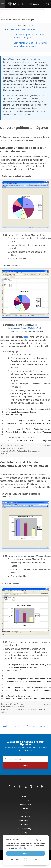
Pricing (25, 808)
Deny (36, 859)
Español (35, 4)
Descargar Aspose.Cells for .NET (26, 328)
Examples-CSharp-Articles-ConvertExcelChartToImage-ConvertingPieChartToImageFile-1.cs (17, 448)
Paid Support (25, 824)
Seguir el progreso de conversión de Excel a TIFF (23, 726)
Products (25, 800)
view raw (46, 446)
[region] (25, 425)
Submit (26, 765)
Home (25, 796)
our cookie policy (21, 848)
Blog (25, 832)
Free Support (25, 820)
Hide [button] (30, 25)
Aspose (26, 337)
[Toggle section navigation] (48, 11)
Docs (25, 812)
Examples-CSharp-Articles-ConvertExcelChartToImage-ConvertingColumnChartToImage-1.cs (17, 707)
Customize (15, 859)
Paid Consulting (25, 828)
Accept (25, 853)
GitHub (4, 454)
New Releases (25, 804)
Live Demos (25, 816)
